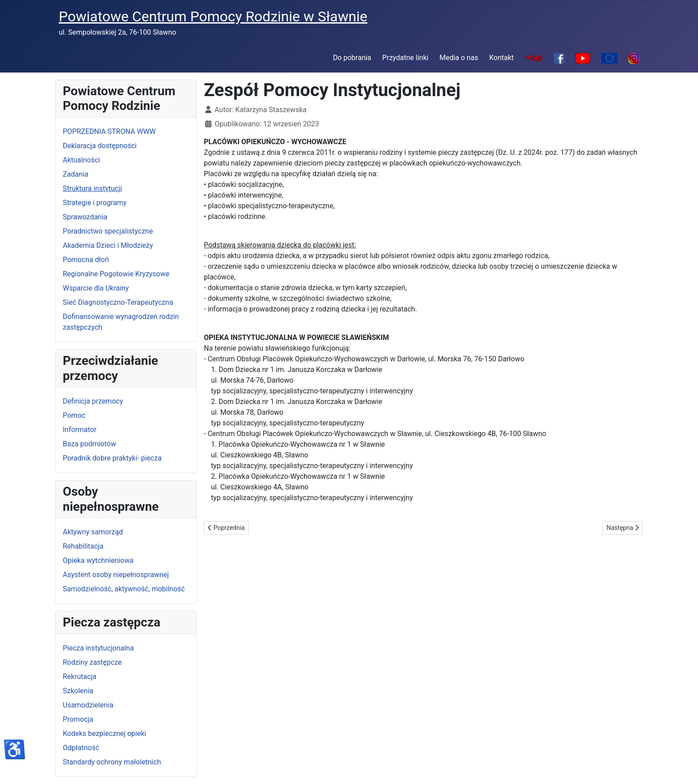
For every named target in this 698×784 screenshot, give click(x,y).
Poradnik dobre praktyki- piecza (112, 458)
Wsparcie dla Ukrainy (96, 288)
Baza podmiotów (89, 444)
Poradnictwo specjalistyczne (108, 231)
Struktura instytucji (92, 188)
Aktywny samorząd (93, 532)
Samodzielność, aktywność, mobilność (124, 589)
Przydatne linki (406, 58)
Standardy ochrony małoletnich (112, 762)
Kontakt (501, 58)
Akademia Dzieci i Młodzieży (108, 245)
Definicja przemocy (93, 401)
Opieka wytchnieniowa (98, 560)
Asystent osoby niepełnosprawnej (116, 575)
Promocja (78, 719)
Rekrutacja (80, 677)
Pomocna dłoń (86, 260)
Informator (80, 430)
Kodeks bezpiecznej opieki (104, 733)
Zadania (75, 174)
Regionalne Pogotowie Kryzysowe (116, 274)
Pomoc (74, 415)
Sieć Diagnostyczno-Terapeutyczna (118, 302)
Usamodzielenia (88, 705)
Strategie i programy (95, 203)
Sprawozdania (85, 217)
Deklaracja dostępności (100, 146)
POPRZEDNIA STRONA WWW (109, 131)
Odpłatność (81, 748)
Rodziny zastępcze (92, 662)
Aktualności (81, 160)
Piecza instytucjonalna (98, 648)
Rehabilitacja (83, 546)
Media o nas (459, 58)
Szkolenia (78, 691)
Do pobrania (352, 58)
